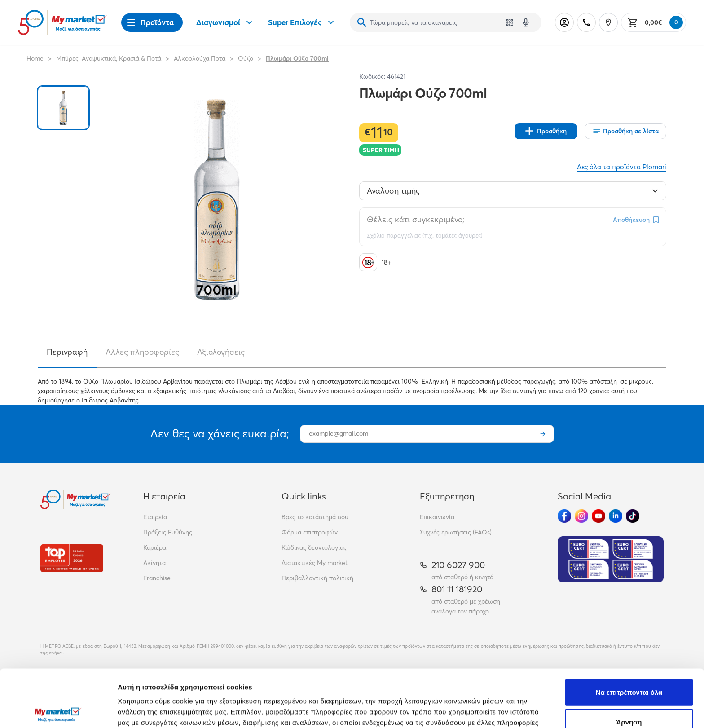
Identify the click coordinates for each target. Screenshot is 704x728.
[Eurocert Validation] (611, 559)
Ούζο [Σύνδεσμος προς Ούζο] (246, 58)
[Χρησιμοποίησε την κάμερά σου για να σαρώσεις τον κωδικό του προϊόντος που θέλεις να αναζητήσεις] (510, 22)
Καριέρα (155, 547)
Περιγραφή (67, 352)
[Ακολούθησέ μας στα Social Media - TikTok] (633, 516)
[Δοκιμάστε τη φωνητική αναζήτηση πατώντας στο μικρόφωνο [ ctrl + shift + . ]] (526, 22)
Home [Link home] (35, 58)
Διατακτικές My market (315, 563)
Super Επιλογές (302, 22)
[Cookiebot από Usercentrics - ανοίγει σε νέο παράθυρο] (58, 710)
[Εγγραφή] (543, 434)
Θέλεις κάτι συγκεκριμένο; (416, 219)
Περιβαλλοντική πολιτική (317, 578)
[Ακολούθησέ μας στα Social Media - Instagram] (581, 516)
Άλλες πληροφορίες (142, 352)
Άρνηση (629, 662)
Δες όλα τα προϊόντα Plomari (622, 167)
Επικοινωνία (437, 517)
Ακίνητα (154, 563)
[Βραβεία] (72, 558)
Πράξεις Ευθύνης (168, 532)
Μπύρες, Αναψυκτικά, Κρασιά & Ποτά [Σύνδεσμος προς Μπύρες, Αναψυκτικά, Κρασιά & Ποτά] (109, 58)
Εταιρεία (155, 517)
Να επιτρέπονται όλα (629, 633)
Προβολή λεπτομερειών (533, 710)
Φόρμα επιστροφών (310, 532)
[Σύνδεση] (564, 22)
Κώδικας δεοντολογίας (314, 547)
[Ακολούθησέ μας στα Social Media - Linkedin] (616, 516)
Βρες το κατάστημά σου (315, 517)
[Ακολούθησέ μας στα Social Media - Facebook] (564, 516)
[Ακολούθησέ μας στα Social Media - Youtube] (598, 516)
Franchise (157, 578)
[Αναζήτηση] (362, 22)
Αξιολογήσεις (221, 352)
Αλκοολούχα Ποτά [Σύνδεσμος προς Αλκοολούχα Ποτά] (200, 58)
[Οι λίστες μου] (625, 131)
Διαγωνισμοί (225, 22)
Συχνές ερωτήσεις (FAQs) (456, 532)
